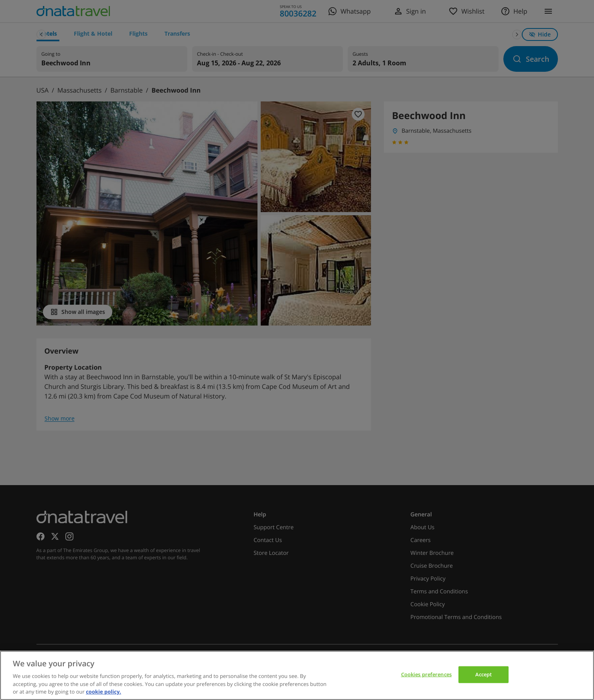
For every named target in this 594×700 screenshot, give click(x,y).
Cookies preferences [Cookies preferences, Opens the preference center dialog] (426, 674)
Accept (484, 674)
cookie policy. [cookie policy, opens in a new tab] (103, 692)
